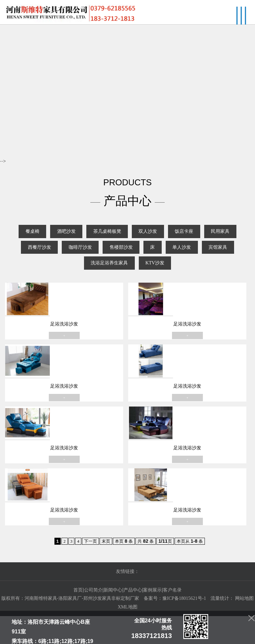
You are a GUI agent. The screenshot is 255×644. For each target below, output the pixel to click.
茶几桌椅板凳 (125, 235)
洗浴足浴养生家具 (149, 270)
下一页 (89, 569)
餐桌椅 (38, 235)
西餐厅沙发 (87, 253)
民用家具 (42, 253)
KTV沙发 (200, 270)
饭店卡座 (215, 235)
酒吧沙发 (78, 235)
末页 (105, 569)
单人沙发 (54, 270)
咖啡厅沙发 (134, 253)
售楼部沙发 (182, 253)
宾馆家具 (97, 270)
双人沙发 (172, 235)
